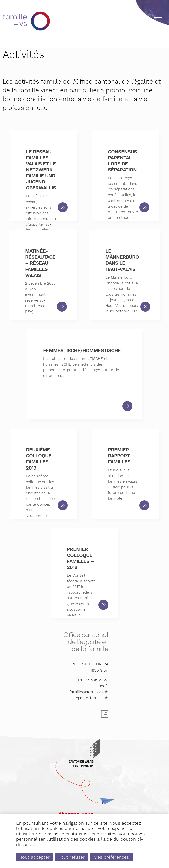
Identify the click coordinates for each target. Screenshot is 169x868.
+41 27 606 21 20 (93, 680)
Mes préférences (111, 857)
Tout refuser (72, 857)
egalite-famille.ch (92, 698)
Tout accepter (35, 857)
